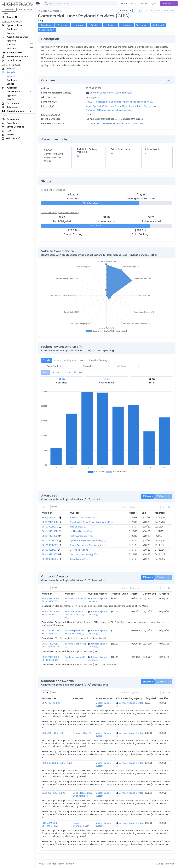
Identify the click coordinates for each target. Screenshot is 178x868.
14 (78, 156)
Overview (62, 25)
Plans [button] (134, 3)
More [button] (123, 3)
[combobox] (87, 4)
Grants (10, 33)
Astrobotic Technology (82, 554)
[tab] (46, 373)
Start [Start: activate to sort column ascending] (132, 513)
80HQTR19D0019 (50, 522)
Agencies (12, 96)
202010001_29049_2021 (54, 793)
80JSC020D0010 (50, 527)
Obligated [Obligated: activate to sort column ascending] (150, 698)
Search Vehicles (49, 11)
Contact (51, 864)
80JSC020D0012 (50, 559)
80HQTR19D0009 (50, 536)
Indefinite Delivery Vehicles (87, 151)
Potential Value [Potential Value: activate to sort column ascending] (119, 594)
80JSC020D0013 (50, 545)
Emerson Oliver (81, 733)
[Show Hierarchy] (131, 93)
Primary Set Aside (51, 114)
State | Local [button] (25, 10)
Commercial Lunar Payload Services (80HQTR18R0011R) (114, 123)
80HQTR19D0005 (50, 554)
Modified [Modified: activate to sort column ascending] (160, 513)
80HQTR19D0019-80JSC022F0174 (51, 613)
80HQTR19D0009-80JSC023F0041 (51, 659)
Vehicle (48, 150)
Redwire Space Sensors (82, 518)
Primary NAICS (49, 102)
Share (111, 25)
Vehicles (11, 76)
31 (112, 154)
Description (46, 25)
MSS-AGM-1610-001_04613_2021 (50, 824)
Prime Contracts (120, 149)
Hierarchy (78, 25)
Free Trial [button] (169, 3)
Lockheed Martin (78, 531)
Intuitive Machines (74, 598)
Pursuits (11, 45)
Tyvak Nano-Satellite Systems (85, 541)
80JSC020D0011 (50, 550)
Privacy (70, 864)
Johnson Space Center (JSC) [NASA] (109, 93)
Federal (9, 10)
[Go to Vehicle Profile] (60, 518)
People (10, 99)
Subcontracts (153, 149)
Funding (94, 25)
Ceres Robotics (77, 550)
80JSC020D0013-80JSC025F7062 (51, 632)
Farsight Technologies (80, 824)
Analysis (127, 25)
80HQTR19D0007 (50, 518)
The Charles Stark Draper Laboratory (89, 522)
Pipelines (11, 41)
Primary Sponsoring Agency (56, 93)
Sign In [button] (154, 3)
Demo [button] (143, 3)
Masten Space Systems (104, 704)
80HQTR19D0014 (50, 531)
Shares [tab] (57, 360)
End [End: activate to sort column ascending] (144, 513)
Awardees (143, 25)
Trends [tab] (46, 360)
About (42, 864)
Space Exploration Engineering (82, 794)
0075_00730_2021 (51, 703)
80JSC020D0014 (50, 541)
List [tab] (162, 80)
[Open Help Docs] (61, 11)
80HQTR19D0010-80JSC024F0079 (51, 645)
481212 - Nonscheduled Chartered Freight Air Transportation (118, 102)
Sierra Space (76, 559)
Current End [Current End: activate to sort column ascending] (149, 594)
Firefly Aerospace (79, 536)
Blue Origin (75, 527)
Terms (61, 864)
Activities (12, 49)
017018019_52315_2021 (53, 733)
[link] (169, 507)
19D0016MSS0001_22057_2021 (57, 763)
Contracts (12, 29)
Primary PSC (48, 106)
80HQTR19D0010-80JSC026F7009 (51, 600)
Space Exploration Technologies (86, 545)
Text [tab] (168, 80)
